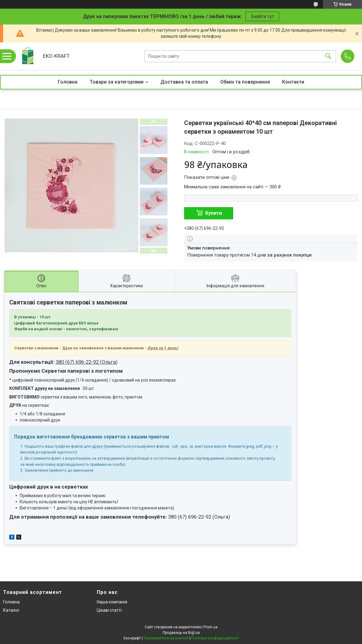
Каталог (11, 610)
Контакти (293, 82)
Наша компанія (112, 602)
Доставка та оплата (184, 82)
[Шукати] (328, 56)
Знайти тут (262, 16)
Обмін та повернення (245, 82)
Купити (214, 213)
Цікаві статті (109, 610)
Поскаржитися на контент (166, 638)
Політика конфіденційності (215, 638)
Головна (68, 82)
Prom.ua (211, 627)
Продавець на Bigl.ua (181, 633)
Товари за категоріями (117, 82)
